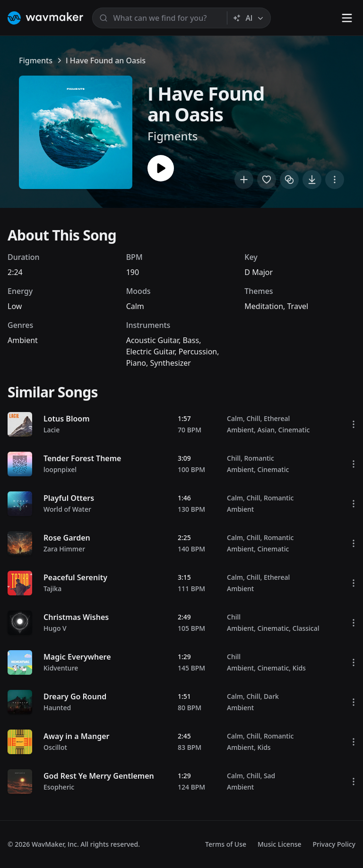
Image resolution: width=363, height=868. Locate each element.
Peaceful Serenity (75, 577)
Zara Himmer (64, 549)
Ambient (23, 340)
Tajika (52, 589)
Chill (253, 418)
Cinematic (294, 430)
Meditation (264, 306)
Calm (135, 306)
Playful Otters (69, 498)
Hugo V (55, 628)
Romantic (259, 458)
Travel (298, 306)
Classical (306, 628)
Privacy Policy (334, 844)
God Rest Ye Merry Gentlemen (99, 776)
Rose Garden (67, 538)
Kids (299, 668)
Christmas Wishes (76, 617)
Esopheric (59, 787)
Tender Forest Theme (82, 458)
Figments (36, 60)
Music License (280, 844)
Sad (269, 776)
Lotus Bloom (67, 419)
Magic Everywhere (77, 657)
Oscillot (55, 747)
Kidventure (61, 668)
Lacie (52, 430)
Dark (271, 696)
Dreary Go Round (75, 696)
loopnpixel (60, 469)
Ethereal (277, 418)
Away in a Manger (77, 736)
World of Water (67, 509)
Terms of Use (226, 844)
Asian (266, 430)
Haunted (57, 708)
